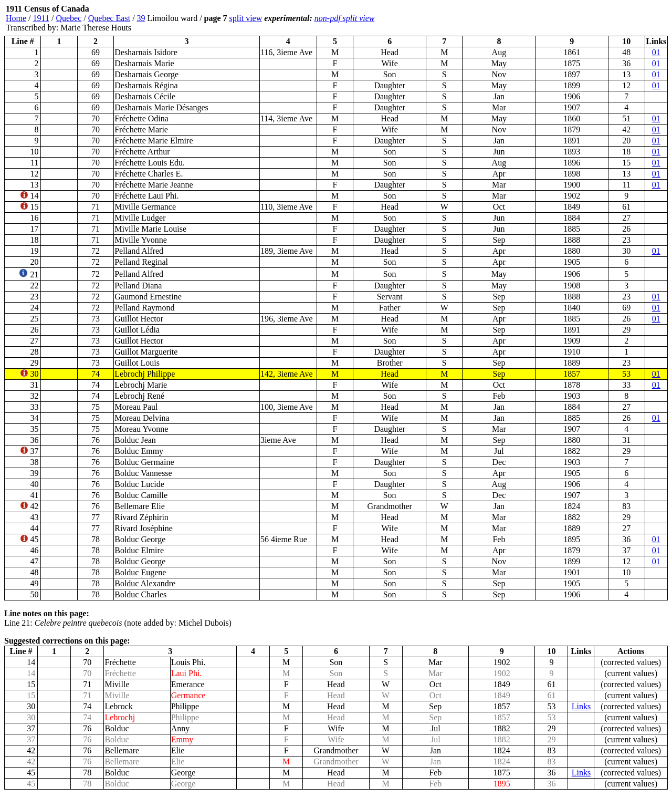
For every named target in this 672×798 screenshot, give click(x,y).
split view (246, 18)
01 (656, 52)
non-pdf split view (345, 18)
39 (141, 18)
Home (16, 18)
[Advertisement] (605, 18)
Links (581, 706)
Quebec (69, 18)
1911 (41, 18)
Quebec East (109, 18)
